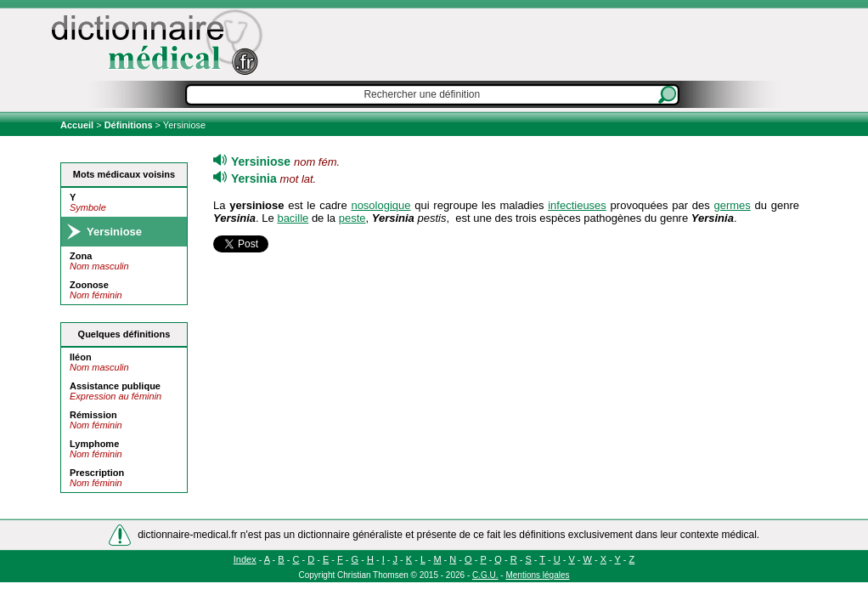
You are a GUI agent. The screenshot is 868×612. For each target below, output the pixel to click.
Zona (81, 256)
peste (352, 218)
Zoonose (89, 285)
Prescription (97, 473)
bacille (293, 218)
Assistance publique (115, 386)
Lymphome (94, 444)
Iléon (81, 357)
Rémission (93, 415)
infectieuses (577, 205)
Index (245, 559)
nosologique (380, 205)
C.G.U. (485, 575)
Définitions (129, 125)
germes (732, 205)
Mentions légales (537, 575)
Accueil (78, 125)
